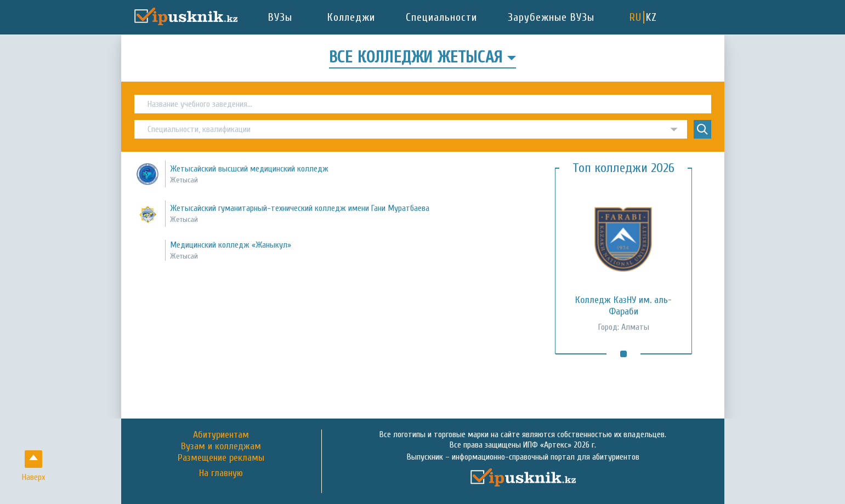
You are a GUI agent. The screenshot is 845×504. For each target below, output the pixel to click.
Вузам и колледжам (221, 446)
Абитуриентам (221, 435)
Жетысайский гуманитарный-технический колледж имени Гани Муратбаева (300, 208)
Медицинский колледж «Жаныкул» (231, 245)
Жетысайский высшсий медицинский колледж (249, 169)
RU (636, 17)
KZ (651, 17)
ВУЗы (280, 17)
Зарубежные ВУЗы (551, 17)
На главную (221, 473)
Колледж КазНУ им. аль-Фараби (623, 306)
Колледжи (351, 17)
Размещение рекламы (221, 458)
